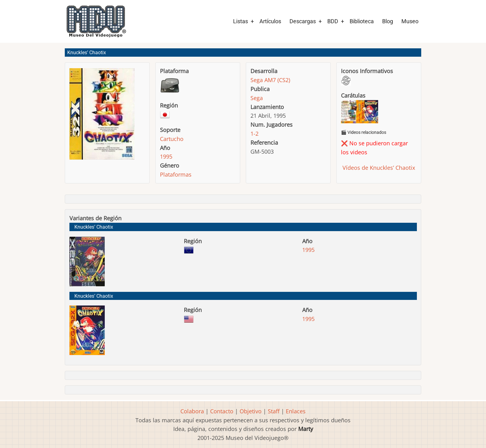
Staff (274, 411)
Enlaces (296, 411)
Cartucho (172, 139)
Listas (241, 21)
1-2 (254, 134)
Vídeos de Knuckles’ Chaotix (378, 168)
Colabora (192, 411)
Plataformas (176, 174)
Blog (388, 21)
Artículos (270, 21)
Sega (257, 98)
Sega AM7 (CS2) (270, 80)
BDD (333, 21)
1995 (166, 156)
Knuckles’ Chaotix (94, 227)
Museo (410, 21)
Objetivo (251, 411)
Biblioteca (362, 21)
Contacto (222, 411)
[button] (102, 117)
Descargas (303, 21)
